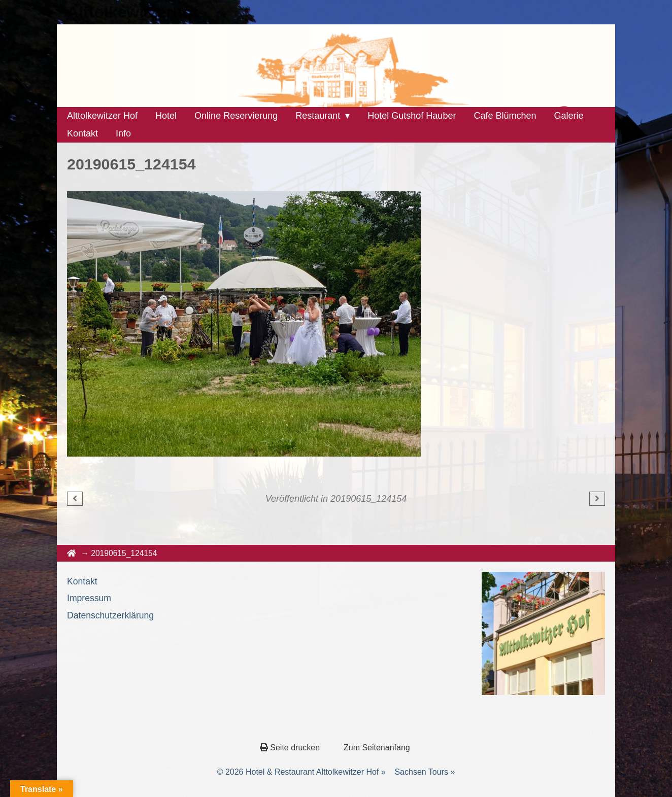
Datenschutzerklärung (110, 615)
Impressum (89, 598)
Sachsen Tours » (425, 772)
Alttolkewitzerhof (132, 12)
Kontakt (82, 581)
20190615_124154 (368, 499)
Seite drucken (291, 748)
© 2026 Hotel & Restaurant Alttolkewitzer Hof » (301, 772)
